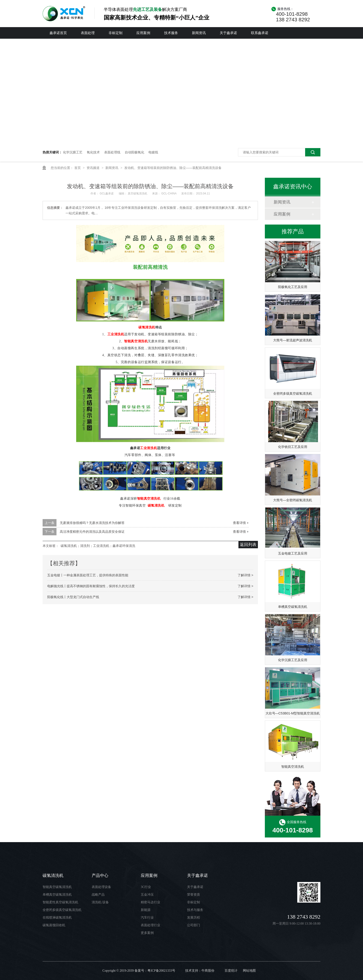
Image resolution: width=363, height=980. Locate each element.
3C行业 (146, 887)
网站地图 (249, 971)
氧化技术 (93, 152)
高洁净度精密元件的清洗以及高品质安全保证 (92, 532)
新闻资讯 (199, 33)
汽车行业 (147, 918)
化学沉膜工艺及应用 (293, 660)
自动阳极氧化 (135, 152)
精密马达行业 (150, 902)
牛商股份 (208, 971)
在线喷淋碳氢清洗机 (57, 918)
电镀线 (153, 152)
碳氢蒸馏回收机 (54, 925)
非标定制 (116, 33)
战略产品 (98, 895)
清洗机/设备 (100, 902)
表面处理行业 (150, 925)
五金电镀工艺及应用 (293, 553)
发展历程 (194, 918)
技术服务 (171, 33)
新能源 (146, 910)
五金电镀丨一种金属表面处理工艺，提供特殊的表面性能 (88, 575)
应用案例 (143, 33)
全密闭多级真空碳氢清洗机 (293, 393)
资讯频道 (94, 168)
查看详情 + (241, 523)
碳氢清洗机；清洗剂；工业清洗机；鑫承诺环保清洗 (98, 546)
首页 (78, 168)
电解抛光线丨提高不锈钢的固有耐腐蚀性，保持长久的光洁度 (91, 586)
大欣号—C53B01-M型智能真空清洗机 (293, 713)
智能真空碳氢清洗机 (57, 887)
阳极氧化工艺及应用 (293, 287)
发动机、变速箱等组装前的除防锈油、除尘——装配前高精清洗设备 (173, 168)
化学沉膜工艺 (73, 152)
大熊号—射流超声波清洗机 (293, 340)
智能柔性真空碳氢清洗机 (60, 902)
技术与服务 (195, 910)
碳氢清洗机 (147, 327)
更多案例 (147, 933)
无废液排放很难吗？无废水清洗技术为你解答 (92, 523)
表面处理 (88, 33)
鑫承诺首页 (58, 33)
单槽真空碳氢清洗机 (293, 607)
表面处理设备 (101, 887)
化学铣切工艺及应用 (293, 447)
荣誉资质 (194, 895)
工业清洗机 (116, 334)
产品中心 (100, 875)
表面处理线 (112, 152)
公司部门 (194, 925)
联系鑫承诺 (260, 33)
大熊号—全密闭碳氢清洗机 (293, 500)
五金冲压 (147, 895)
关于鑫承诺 (228, 33)
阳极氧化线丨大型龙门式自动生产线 (73, 597)
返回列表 (248, 545)
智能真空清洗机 (136, 341)
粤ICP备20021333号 (161, 971)
